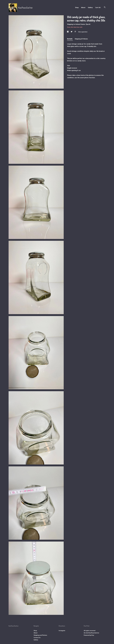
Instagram (62, 630)
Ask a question (83, 32)
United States (80, 24)
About (83, 7)
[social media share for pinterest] (75, 32)
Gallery (90, 7)
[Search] (105, 7)
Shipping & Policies (81, 39)
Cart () (98, 7)
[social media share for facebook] (68, 32)
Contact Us (37, 637)
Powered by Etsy (89, 635)
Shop (77, 7)
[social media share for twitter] (72, 32)
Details (70, 39)
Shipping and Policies (40, 635)
